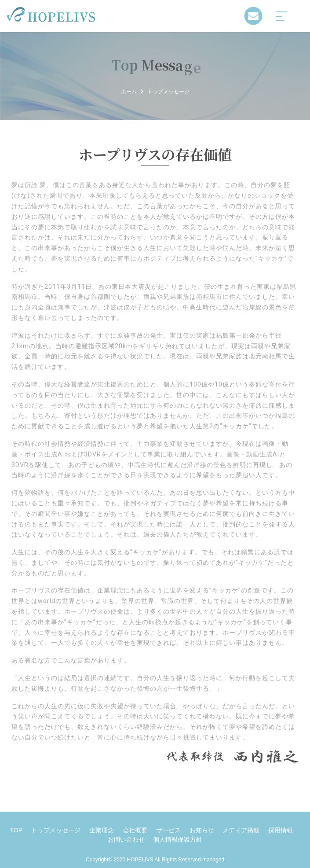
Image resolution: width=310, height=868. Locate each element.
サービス (168, 830)
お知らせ (202, 830)
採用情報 (281, 830)
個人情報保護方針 (178, 839)
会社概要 (135, 830)
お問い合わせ (126, 839)
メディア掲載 (241, 830)
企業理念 (102, 830)
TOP (16, 830)
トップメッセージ (56, 830)
